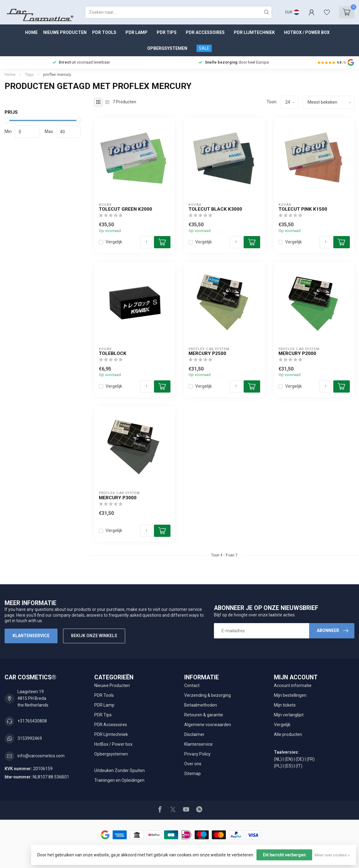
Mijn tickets (285, 705)
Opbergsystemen (167, 48)
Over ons (193, 764)
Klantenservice (31, 636)
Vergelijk (114, 242)
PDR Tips (167, 32)
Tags (29, 74)
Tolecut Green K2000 (125, 209)
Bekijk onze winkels (94, 636)
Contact (192, 685)
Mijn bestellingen (290, 695)
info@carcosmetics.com (41, 756)
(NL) (278, 759)
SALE (204, 48)
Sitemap (193, 774)
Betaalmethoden (201, 705)
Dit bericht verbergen (284, 855)
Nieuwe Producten (65, 32)
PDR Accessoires (205, 32)
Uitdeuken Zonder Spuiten (120, 770)
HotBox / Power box (307, 32)
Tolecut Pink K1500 (303, 209)
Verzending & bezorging (208, 695)
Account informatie (293, 685)
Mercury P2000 (297, 353)
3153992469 (30, 738)
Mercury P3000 (118, 498)
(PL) (278, 766)
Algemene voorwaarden (208, 725)
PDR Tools (104, 32)
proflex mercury (57, 74)
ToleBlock (113, 353)
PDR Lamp (136, 32)
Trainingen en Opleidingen (119, 780)
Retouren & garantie (204, 715)
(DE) (300, 759)
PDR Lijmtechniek (254, 32)
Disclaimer (194, 734)
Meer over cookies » (332, 855)
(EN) (289, 759)
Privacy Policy (197, 754)
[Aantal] (146, 242)
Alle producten (288, 734)
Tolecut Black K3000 (215, 209)
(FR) (311, 759)
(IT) (299, 766)
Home (31, 32)
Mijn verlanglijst (289, 715)
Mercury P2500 (207, 353)
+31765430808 (32, 721)
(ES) (289, 766)
